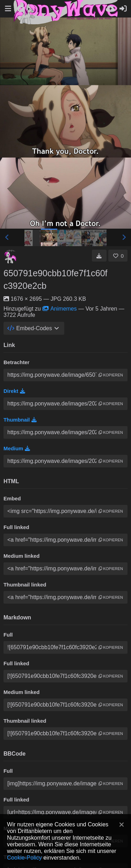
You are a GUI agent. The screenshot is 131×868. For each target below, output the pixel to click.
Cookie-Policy (24, 857)
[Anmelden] (123, 9)
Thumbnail (20, 420)
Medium (17, 449)
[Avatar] (10, 257)
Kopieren (111, 375)
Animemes (60, 309)
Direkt (14, 391)
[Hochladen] (110, 9)
